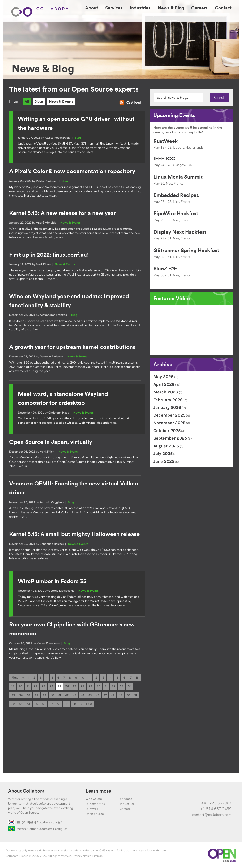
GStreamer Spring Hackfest (186, 251)
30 (99, 685)
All (27, 102)
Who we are (94, 798)
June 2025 (164, 461)
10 (83, 676)
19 (13, 685)
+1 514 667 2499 (216, 808)
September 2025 (170, 438)
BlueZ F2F (165, 269)
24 (51, 685)
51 (136, 694)
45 (90, 694)
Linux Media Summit (178, 177)
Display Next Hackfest (180, 232)
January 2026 (167, 407)
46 (98, 694)
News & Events (62, 102)
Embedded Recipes (176, 195)
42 (67, 694)
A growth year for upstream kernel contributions (72, 347)
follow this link (157, 850)
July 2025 (163, 454)
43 (75, 694)
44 (82, 694)
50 (128, 694)
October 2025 (167, 431)
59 (67, 703)
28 (82, 685)
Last (89, 703)
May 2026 (163, 377)
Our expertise (95, 803)
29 (91, 685)
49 (120, 694)
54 (29, 703)
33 (122, 685)
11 (89, 676)
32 (114, 685)
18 (137, 676)
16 (124, 676)
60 (74, 703)
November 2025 (169, 423)
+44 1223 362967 (215, 802)
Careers (125, 808)
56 (44, 703)
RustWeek (166, 141)
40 (52, 694)
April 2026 (164, 384)
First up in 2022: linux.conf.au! (49, 255)
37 (29, 694)
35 (13, 694)
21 (28, 685)
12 (96, 676)
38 (36, 694)
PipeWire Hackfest (176, 214)
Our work (92, 808)
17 (130, 676)
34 (130, 685)
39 (44, 694)
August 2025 (166, 446)
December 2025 (169, 415)
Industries (127, 803)
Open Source (95, 813)
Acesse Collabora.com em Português (38, 828)
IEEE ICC (164, 159)
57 (51, 703)
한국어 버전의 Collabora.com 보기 (36, 822)
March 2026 (166, 392)
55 (36, 703)
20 (20, 685)
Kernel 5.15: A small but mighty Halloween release (74, 534)
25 (59, 685)
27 (75, 685)
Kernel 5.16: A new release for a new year (63, 213)
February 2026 (168, 400)
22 (35, 685)
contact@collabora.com (212, 814)
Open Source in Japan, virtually (51, 442)
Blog (78, 138)
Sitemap (97, 855)
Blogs (39, 102)
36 (21, 694)
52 (13, 703)
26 (67, 685)
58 (59, 703)
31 (106, 685)
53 (21, 703)
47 (105, 694)
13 (103, 676)
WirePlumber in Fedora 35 (52, 581)
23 (43, 685)
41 (60, 694)
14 (110, 676)
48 (113, 694)
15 (117, 676)
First (15, 676)
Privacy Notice (82, 855)
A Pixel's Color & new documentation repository (72, 172)
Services (126, 798)
